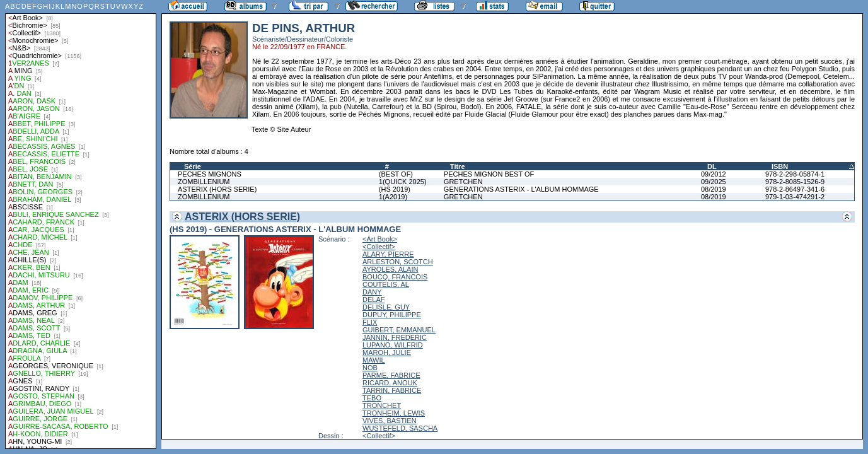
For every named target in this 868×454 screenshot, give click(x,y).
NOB (370, 368)
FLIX (370, 322)
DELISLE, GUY (386, 307)
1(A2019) (393, 197)
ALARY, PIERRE (388, 254)
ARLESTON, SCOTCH (398, 262)
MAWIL (374, 360)
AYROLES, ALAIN (390, 269)
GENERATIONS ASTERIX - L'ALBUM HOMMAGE (521, 189)
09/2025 (714, 182)
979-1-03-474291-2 (795, 197)
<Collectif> (379, 247)
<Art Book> (380, 239)
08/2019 (714, 189)
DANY (372, 292)
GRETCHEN (463, 182)
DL (712, 166)
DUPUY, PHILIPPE (392, 315)
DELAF (373, 300)
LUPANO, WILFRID (393, 345)
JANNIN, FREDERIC (395, 337)
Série (193, 166)
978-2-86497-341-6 (795, 189)
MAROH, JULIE (387, 352)
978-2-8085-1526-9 (795, 182)
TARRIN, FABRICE (392, 390)
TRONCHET (382, 405)
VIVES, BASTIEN (390, 421)
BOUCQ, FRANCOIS (395, 277)
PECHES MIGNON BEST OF (489, 174)
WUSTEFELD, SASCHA (400, 428)
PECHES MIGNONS (210, 174)
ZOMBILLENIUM (204, 182)
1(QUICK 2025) (403, 182)
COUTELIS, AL (386, 284)
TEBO (372, 398)
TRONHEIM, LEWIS (394, 413)
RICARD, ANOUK (390, 383)
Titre (458, 166)
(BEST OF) (396, 174)
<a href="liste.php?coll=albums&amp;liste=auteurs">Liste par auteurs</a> (81, 224)
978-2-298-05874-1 (795, 174)
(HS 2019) (395, 189)
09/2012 (714, 174)
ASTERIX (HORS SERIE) (217, 189)
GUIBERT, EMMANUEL (399, 330)
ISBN (780, 166)
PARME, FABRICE (391, 375)
